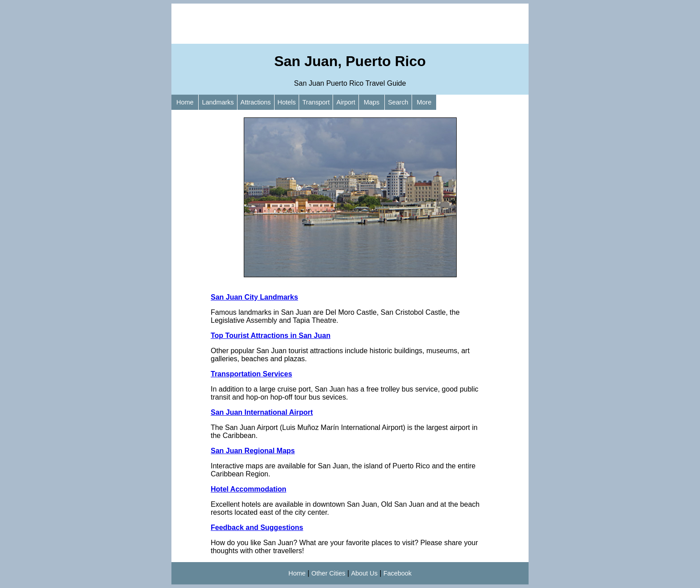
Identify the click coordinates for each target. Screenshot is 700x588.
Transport (316, 102)
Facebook (398, 573)
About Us (365, 573)
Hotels (287, 102)
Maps (372, 102)
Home (185, 102)
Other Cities (328, 573)
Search (398, 102)
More (424, 102)
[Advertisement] (350, 24)
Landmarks (218, 102)
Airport (346, 102)
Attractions (256, 102)
